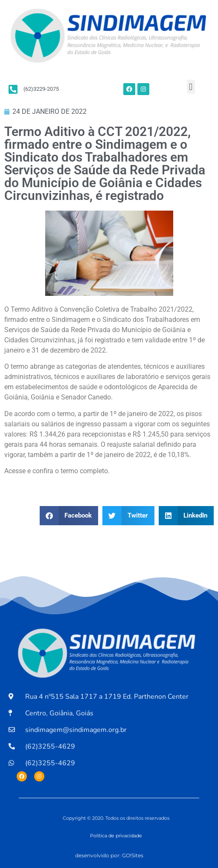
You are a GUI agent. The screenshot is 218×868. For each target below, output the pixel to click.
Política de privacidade (116, 836)
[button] (191, 87)
